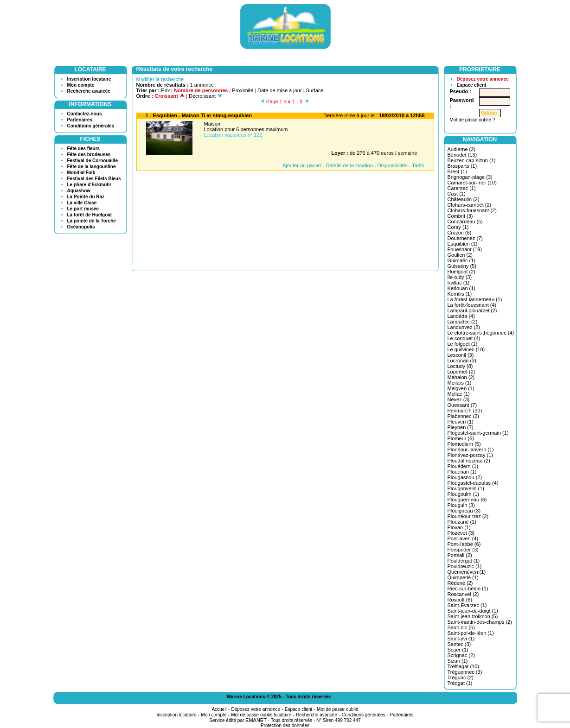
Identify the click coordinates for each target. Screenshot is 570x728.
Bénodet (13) (462, 155)
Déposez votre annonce (483, 79)
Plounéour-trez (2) (468, 516)
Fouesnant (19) (465, 249)
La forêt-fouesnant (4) (472, 305)
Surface (315, 90)
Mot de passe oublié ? (473, 120)
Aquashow (79, 191)
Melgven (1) (461, 388)
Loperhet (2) (461, 372)
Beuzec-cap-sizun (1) (472, 160)
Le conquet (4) (464, 338)
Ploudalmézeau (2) (469, 461)
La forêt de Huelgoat (90, 215)
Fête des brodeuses (89, 155)
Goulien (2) (460, 255)
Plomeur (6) (461, 438)
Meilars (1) (460, 383)
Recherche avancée (89, 91)
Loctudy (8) (460, 366)
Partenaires (80, 120)
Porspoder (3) (463, 550)
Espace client (472, 85)
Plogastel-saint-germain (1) (478, 433)
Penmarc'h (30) (465, 411)
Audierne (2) (462, 149)
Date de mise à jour (279, 90)
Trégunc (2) (461, 677)
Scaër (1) (458, 650)
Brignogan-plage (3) (470, 177)
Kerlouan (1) (462, 288)
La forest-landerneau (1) (475, 299)
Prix (165, 90)
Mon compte (81, 85)
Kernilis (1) (460, 294)
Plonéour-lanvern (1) (471, 449)
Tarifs (418, 165)
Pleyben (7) (461, 427)
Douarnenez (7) (465, 238)
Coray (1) (458, 227)
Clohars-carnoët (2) (470, 205)
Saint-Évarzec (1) (467, 605)
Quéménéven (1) (467, 572)
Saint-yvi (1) (461, 639)
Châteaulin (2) (464, 199)
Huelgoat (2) (462, 272)
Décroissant (205, 96)
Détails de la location (350, 165)
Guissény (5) (462, 266)
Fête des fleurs (84, 149)
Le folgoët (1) (463, 344)
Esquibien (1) (463, 244)
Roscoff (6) (460, 600)
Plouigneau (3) (464, 511)
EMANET (256, 720)
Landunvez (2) (464, 327)
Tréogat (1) (460, 683)
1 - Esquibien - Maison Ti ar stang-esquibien (199, 115)
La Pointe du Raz (86, 197)
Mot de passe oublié (338, 709)
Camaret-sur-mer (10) (472, 183)
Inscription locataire (89, 79)
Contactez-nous (85, 114)
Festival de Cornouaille (93, 161)
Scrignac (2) (461, 655)
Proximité (243, 90)
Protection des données (285, 725)
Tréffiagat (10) (463, 666)
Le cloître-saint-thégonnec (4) (481, 333)
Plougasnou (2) (465, 477)
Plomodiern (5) (464, 444)
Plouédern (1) (463, 466)
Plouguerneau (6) (467, 500)
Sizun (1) (458, 661)
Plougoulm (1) (463, 494)
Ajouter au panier (302, 165)
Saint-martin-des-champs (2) (480, 622)
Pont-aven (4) (463, 538)
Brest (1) (457, 171)
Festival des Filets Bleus (94, 179)
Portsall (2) (460, 555)
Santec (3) (459, 644)
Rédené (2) (460, 583)
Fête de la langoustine (92, 167)
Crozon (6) (460, 233)
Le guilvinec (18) (466, 349)
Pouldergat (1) (464, 561)
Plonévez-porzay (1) (470, 455)
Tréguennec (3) (465, 672)
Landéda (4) (461, 316)
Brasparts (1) (462, 166)
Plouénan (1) (462, 472)
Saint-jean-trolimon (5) (473, 616)
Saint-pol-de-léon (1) (471, 633)
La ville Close (82, 203)
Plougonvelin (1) (466, 488)
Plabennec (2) (464, 416)
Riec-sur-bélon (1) (468, 589)
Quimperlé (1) (463, 577)
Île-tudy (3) (460, 277)
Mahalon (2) (461, 377)
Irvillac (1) (459, 283)
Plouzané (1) (462, 522)
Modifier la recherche (160, 79)
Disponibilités (393, 165)
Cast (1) (457, 194)
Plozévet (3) (461, 533)
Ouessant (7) (462, 405)
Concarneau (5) (465, 222)
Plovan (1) (459, 527)
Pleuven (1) (461, 422)
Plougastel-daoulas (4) (473, 483)
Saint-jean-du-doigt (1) (473, 611)
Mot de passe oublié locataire (261, 715)
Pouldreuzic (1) (465, 566)
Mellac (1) (459, 394)
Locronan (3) (462, 361)
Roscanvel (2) (463, 594)
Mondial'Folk (81, 173)
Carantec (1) (462, 188)
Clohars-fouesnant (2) (472, 210)
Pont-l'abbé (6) (464, 544)
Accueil (219, 709)
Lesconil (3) (461, 355)
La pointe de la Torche (92, 221)
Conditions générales (91, 126)
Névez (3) (459, 399)
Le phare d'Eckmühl (89, 185)
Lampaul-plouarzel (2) (472, 310)
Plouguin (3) (461, 505)
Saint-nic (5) (461, 627)
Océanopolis (81, 227)
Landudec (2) (463, 322)
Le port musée (83, 209)
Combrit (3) (460, 216)
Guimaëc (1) (462, 260)
